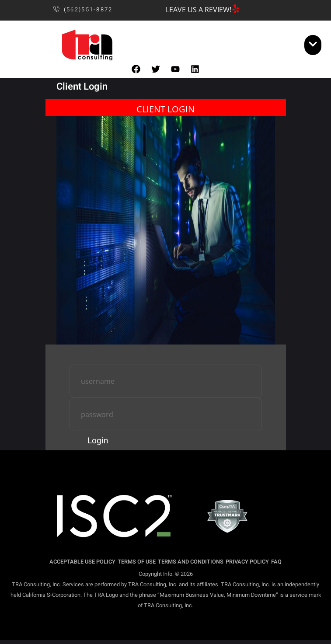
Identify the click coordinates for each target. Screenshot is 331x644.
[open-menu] (313, 45)
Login (98, 441)
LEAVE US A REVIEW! (199, 10)
